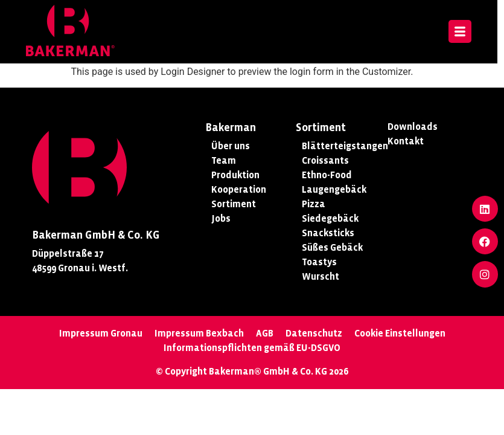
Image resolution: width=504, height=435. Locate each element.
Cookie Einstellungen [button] (400, 333)
